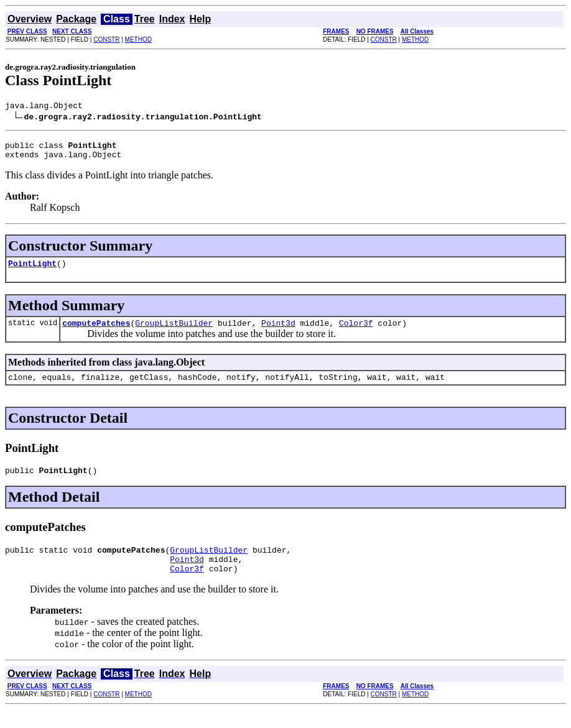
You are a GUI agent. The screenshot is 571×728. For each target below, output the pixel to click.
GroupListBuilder (174, 332)
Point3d (278, 332)
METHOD (138, 39)
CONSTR (106, 39)
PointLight (32, 270)
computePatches (96, 332)
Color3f (356, 332)
